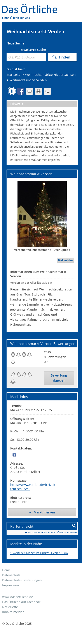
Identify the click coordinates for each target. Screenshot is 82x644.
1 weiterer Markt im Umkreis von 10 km (39, 553)
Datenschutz (11, 575)
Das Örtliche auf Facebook (21, 602)
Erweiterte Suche (33, 50)
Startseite (14, 75)
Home (6, 570)
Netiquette (10, 607)
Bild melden (65, 260)
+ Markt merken (42, 512)
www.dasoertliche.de (18, 597)
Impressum (10, 585)
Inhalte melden (13, 612)
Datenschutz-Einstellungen (22, 580)
